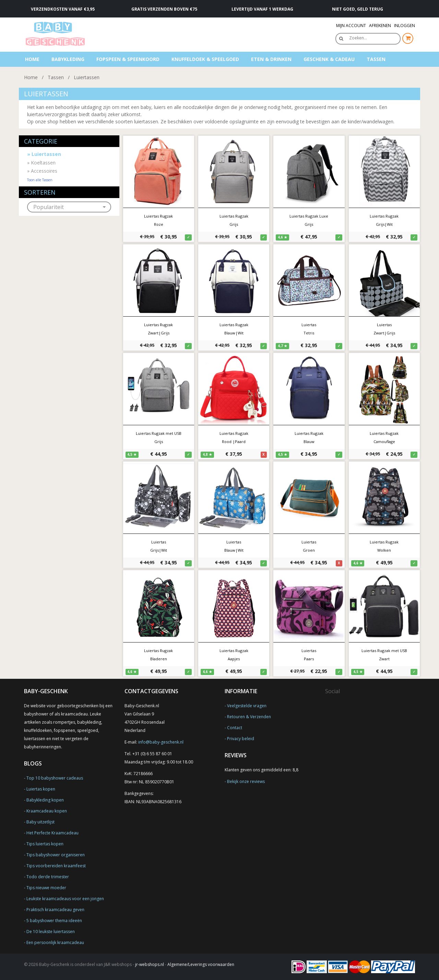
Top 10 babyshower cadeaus (55, 778)
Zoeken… (358, 38)
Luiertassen (87, 77)
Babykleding (68, 59)
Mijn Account (351, 26)
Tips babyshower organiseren (56, 855)
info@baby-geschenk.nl (161, 742)
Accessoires (42, 171)
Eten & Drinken (271, 59)
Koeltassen (41, 163)
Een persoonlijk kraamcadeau (55, 942)
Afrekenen (380, 26)
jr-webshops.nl (150, 964)
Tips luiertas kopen (45, 844)
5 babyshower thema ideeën (54, 921)
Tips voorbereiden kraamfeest (56, 866)
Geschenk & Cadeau (329, 59)
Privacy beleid (241, 739)
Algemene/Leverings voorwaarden (201, 964)
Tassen (376, 59)
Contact (235, 728)
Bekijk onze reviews (246, 781)
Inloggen (405, 26)
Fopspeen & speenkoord (128, 59)
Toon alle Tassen (40, 180)
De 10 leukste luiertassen (51, 932)
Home (32, 59)
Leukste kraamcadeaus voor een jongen (65, 899)
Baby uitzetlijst (40, 822)
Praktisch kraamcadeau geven (55, 910)
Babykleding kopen (45, 800)
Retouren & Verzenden (249, 717)
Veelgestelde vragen (247, 706)
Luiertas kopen (41, 789)
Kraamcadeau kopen (47, 811)
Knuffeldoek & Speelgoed (205, 59)
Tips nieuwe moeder (46, 888)
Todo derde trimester (48, 877)
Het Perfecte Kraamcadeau (52, 833)
